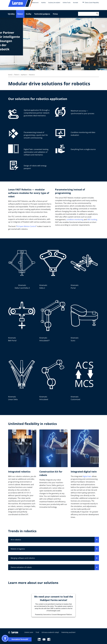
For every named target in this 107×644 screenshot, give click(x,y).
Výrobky (11, 14)
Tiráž (37, 632)
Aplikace (24, 75)
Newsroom (35, 3)
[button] (5, 638)
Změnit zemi (29, 632)
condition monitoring (75, 220)
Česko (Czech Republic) (91, 2)
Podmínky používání (68, 632)
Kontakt (76, 3)
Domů (10, 75)
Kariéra (43, 3)
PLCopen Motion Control (26, 226)
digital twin (87, 476)
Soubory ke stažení (54, 3)
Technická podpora (42, 14)
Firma (55, 14)
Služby (29, 14)
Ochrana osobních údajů (50, 632)
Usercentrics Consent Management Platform (57, 614)
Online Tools (67, 3)
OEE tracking (92, 220)
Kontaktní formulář (20, 639)
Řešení (20, 14)
